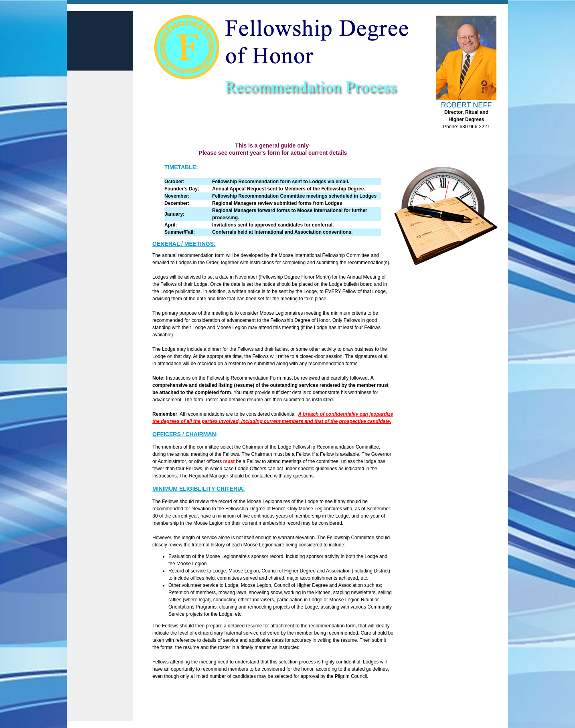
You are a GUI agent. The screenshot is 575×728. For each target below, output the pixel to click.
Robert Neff (466, 105)
